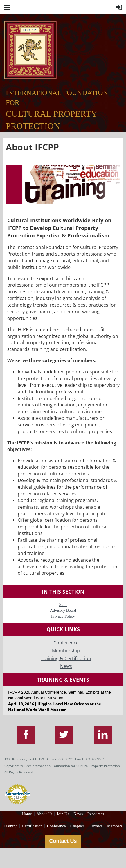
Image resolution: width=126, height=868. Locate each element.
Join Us (63, 814)
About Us (44, 814)
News (78, 814)
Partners (96, 826)
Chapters (78, 826)
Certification (32, 826)
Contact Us (63, 841)
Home (27, 814)
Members (115, 826)
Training (10, 826)
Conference (56, 826)
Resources (96, 814)
